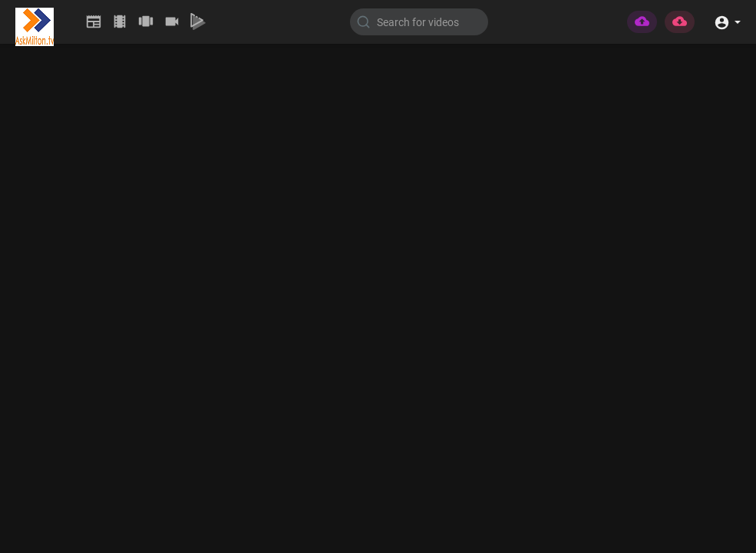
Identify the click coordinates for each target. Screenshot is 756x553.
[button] (727, 21)
